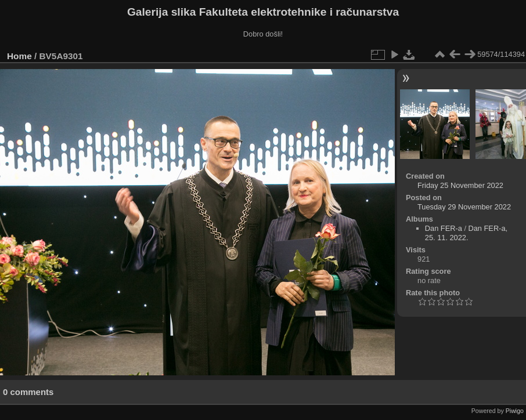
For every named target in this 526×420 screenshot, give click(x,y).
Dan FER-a (444, 228)
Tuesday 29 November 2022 (464, 207)
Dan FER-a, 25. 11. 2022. (466, 233)
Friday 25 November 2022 (460, 185)
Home (19, 56)
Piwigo (515, 411)
